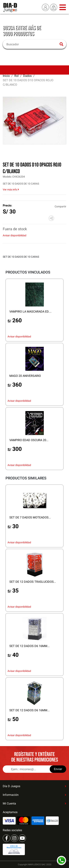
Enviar (58, 769)
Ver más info (11, 190)
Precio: (7, 205)
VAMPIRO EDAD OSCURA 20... (29, 440)
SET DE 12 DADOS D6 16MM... (29, 646)
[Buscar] (32, 44)
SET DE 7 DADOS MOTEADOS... (30, 517)
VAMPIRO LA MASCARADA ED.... (30, 312)
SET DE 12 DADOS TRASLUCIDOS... (33, 582)
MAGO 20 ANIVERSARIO (25, 376)
